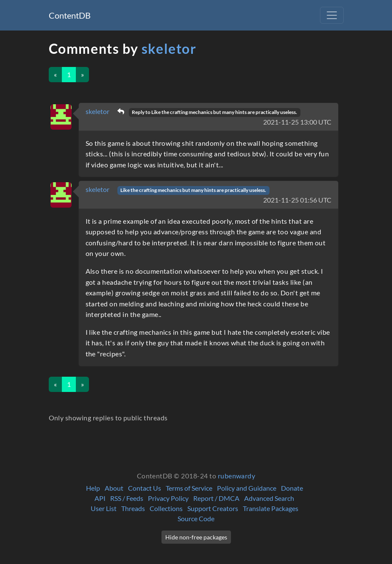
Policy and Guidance (247, 488)
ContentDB (70, 15)
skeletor (169, 49)
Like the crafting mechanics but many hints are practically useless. (193, 190)
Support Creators (213, 508)
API (100, 498)
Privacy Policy (168, 498)
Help (93, 488)
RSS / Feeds (127, 498)
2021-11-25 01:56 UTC (297, 200)
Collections (166, 508)
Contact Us (145, 488)
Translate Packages (271, 508)
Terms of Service (189, 488)
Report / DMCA (216, 498)
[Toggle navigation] (332, 15)
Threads (133, 508)
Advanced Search (269, 498)
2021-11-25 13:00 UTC (297, 122)
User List (104, 508)
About (114, 488)
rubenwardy (237, 476)
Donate (292, 488)
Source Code (196, 518)
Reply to (214, 112)
